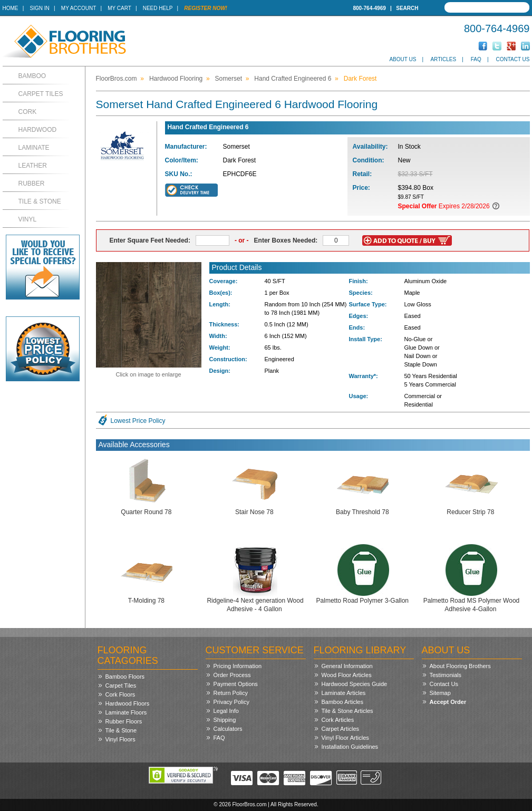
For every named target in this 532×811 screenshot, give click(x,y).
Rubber (32, 184)
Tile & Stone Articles (347, 711)
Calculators (228, 729)
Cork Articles (338, 720)
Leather (33, 166)
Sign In (40, 8)
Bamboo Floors (125, 677)
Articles (443, 59)
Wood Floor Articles (347, 675)
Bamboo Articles (342, 702)
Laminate (34, 148)
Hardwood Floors (128, 703)
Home (11, 8)
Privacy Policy (231, 702)
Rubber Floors (124, 721)
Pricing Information (238, 666)
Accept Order (448, 702)
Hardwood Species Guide (355, 684)
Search (407, 8)
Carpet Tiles (41, 94)
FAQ (476, 59)
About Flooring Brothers (460, 666)
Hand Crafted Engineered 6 (293, 79)
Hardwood (38, 130)
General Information (347, 666)
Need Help (158, 8)
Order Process (232, 675)
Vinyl (28, 219)
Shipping (225, 720)
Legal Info (226, 711)
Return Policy (231, 693)
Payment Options (236, 684)
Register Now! (206, 8)
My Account (79, 8)
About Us (403, 59)
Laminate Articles (344, 693)
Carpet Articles (341, 729)
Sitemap (440, 693)
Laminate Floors (126, 712)
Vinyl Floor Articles (345, 738)
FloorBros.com (117, 79)
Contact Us (512, 59)
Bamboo (32, 76)
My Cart (119, 8)
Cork (28, 112)
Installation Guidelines (350, 747)
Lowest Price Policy (138, 421)
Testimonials (446, 675)
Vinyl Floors (120, 739)
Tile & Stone (40, 201)
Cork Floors (120, 694)
